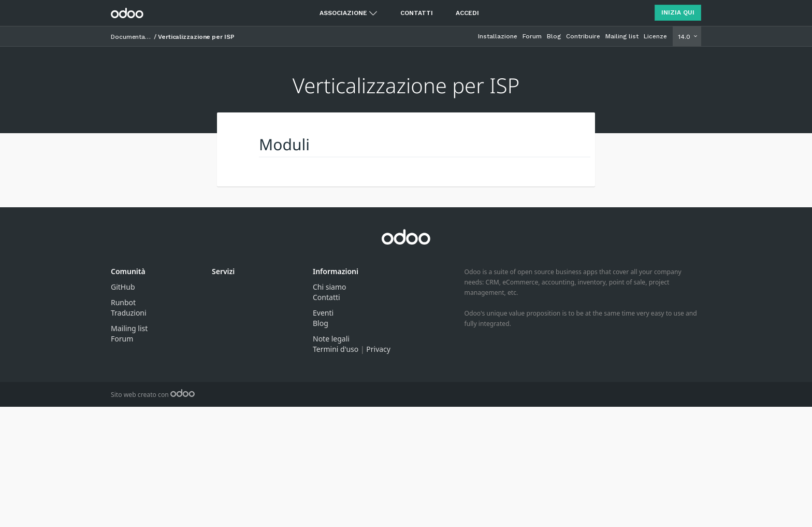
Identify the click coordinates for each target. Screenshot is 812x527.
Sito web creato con (153, 395)
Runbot (123, 302)
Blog (554, 36)
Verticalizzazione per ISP (196, 37)
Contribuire (583, 36)
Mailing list (622, 36)
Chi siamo (329, 287)
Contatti (417, 13)
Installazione (498, 36)
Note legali (331, 339)
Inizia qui (678, 12)
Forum (532, 36)
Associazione (343, 13)
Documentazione (132, 37)
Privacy (378, 349)
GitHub (123, 287)
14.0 (685, 37)
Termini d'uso (336, 349)
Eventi (323, 313)
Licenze (655, 36)
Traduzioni (129, 313)
